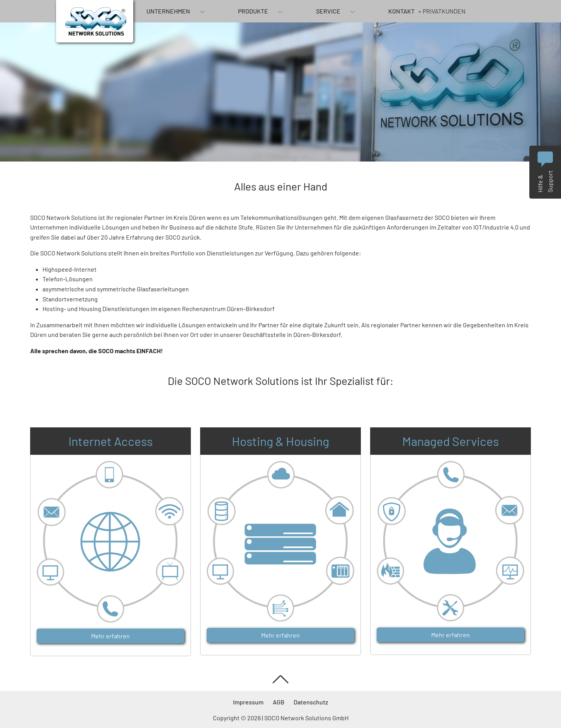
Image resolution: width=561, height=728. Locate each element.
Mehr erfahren (110, 636)
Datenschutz (311, 702)
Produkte (253, 11)
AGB (279, 702)
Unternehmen (168, 11)
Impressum (248, 702)
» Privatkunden (442, 11)
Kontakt (401, 11)
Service (328, 11)
